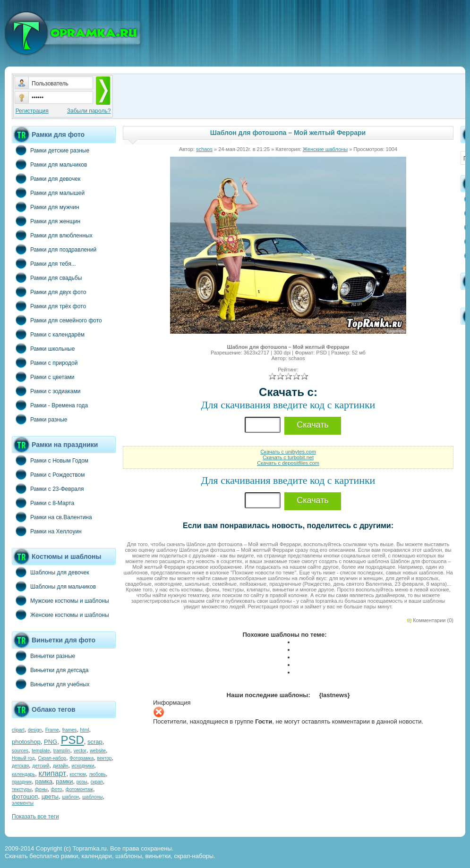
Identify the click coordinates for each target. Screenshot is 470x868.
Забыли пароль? (89, 111)
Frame (52, 730)
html (85, 730)
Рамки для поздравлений (54, 249)
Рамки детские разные (51, 150)
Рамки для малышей (48, 193)
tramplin (62, 751)
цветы (50, 796)
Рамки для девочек (46, 178)
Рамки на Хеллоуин (47, 531)
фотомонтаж (79, 789)
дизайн (61, 766)
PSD (72, 740)
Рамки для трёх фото (49, 306)
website (98, 751)
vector (80, 751)
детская (20, 766)
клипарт (52, 773)
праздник (22, 782)
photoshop (26, 742)
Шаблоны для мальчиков (54, 586)
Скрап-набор (52, 758)
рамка (44, 781)
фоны (41, 789)
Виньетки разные (43, 656)
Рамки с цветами (43, 377)
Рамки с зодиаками (46, 391)
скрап (97, 782)
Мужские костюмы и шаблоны (60, 600)
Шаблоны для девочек (51, 572)
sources (20, 751)
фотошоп (25, 796)
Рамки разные (39, 419)
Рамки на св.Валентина (52, 517)
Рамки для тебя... (44, 263)
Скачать (313, 425)
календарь (23, 774)
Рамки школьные (43, 348)
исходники (83, 766)
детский (41, 766)
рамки (64, 781)
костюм (78, 774)
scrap (95, 742)
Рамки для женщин (46, 221)
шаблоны (92, 797)
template (41, 751)
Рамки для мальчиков (49, 164)
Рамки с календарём (48, 334)
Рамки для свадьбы (47, 278)
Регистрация (32, 111)
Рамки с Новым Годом (50, 460)
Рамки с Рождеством (48, 474)
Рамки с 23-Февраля (48, 489)
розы (82, 782)
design (35, 730)
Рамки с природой (45, 362)
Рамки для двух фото (49, 292)
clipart (18, 730)
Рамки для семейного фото (57, 320)
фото (57, 789)
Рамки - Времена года (50, 405)
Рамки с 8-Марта (43, 503)
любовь (98, 774)
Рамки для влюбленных (52, 235)
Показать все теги (35, 817)
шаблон (70, 797)
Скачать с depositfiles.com (288, 463)
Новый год (23, 758)
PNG (51, 742)
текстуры (22, 789)
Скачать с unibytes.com (288, 452)
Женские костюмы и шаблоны (60, 615)
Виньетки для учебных (51, 684)
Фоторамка (81, 758)
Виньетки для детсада (50, 670)
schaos (204, 149)
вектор (105, 758)
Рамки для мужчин (46, 207)
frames (70, 730)
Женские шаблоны (325, 149)
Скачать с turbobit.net (288, 457)
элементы (23, 803)
